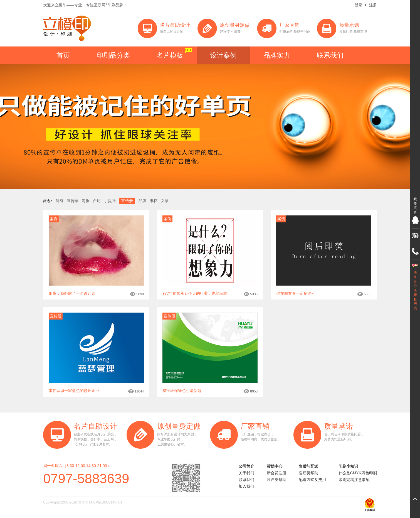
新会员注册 (276, 473)
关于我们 (246, 473)
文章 (165, 201)
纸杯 (154, 201)
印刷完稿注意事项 (354, 480)
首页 (63, 55)
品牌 (142, 201)
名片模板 (170, 55)
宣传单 (73, 201)
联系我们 (330, 55)
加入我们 (246, 486)
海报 (86, 201)
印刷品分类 (113, 55)
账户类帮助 (276, 480)
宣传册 (127, 201)
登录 (359, 5)
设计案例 (223, 55)
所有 (60, 201)
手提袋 (110, 201)
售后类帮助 (308, 473)
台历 (97, 201)
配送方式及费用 (312, 480)
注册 (373, 5)
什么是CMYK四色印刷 (358, 473)
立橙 (67, 28)
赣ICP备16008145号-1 (106, 502)
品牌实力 (277, 55)
